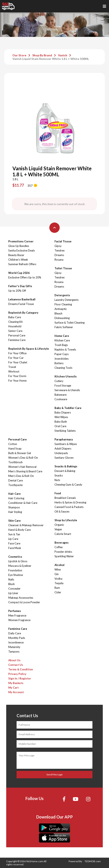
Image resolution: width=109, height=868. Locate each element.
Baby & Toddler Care (68, 408)
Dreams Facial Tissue (21, 304)
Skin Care (15, 521)
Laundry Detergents (67, 300)
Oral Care (60, 426)
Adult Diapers (63, 449)
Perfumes (15, 611)
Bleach (58, 313)
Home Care (62, 336)
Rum (57, 588)
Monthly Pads (17, 638)
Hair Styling (15, 512)
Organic (59, 525)
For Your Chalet (18, 362)
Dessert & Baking (65, 471)
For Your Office (17, 353)
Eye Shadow (16, 575)
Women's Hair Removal (22, 467)
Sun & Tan (14, 534)
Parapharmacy (64, 439)
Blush (12, 584)
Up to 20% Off (17, 291)
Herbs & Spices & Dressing (70, 502)
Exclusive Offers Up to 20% (25, 277)
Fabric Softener (64, 327)
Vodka (58, 579)
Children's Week (18, 260)
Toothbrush (15, 462)
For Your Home (17, 381)
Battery (59, 363)
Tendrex (60, 250)
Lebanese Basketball (22, 299)
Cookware (61, 399)
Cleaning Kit (15, 322)
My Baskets (16, 683)
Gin (57, 574)
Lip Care (13, 539)
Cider (58, 592)
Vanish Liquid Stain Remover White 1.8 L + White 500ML (51, 59)
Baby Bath (61, 422)
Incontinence (16, 642)
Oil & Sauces (62, 511)
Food (58, 493)
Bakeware (61, 395)
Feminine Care (17, 340)
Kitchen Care (62, 340)
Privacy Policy (17, 674)
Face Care (14, 543)
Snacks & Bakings (66, 466)
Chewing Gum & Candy (68, 485)
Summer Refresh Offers (22, 264)
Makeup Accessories (21, 598)
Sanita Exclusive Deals (22, 250)
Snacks (59, 475)
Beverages (62, 543)
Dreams (59, 255)
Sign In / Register (20, 678)
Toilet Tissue (63, 268)
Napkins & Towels (65, 349)
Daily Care (15, 633)
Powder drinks (63, 552)
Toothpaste (15, 485)
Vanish (63, 55)
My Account (16, 692)
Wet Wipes (61, 417)
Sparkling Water (64, 556)
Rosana (59, 260)
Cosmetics (15, 557)
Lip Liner (13, 593)
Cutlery (59, 381)
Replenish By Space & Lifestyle (29, 349)
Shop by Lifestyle (66, 520)
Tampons (14, 652)
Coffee (59, 547)
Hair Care (15, 494)
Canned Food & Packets (69, 507)
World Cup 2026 (19, 273)
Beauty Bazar (16, 255)
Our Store (19, 55)
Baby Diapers (63, 412)
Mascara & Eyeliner (20, 566)
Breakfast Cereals (65, 498)
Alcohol (59, 565)
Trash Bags (61, 345)
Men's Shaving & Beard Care (25, 471)
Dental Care (16, 480)
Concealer (14, 589)
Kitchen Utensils (66, 376)
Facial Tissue (63, 241)
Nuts (57, 480)
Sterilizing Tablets (65, 431)
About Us (14, 660)
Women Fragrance (19, 620)
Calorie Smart (63, 534)
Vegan (58, 529)
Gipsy (58, 246)
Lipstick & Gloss (18, 561)
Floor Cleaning (63, 304)
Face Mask (15, 548)
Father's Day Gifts (20, 286)
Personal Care (17, 335)
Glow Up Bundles (19, 246)
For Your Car (16, 358)
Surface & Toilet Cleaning (70, 323)
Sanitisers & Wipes (66, 444)
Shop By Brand (42, 55)
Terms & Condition (21, 669)
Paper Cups (62, 354)
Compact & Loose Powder (24, 602)
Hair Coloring (16, 498)
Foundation (15, 570)
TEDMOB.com (93, 861)
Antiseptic (61, 309)
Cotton (13, 444)
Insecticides (62, 359)
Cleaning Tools (63, 368)
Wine (58, 569)
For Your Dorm (17, 376)
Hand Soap (15, 449)
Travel (12, 367)
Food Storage (63, 386)
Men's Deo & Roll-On (21, 476)
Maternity (14, 647)
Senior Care (15, 331)
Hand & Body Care (19, 530)
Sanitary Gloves (64, 458)
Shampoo (14, 507)
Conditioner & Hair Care (23, 503)
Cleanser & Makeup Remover (26, 525)
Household (15, 326)
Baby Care (15, 317)
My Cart (13, 688)
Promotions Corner (21, 241)
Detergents (62, 295)
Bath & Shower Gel (20, 453)
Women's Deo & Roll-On (23, 458)
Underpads (61, 453)
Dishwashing (62, 318)
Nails (11, 579)
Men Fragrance (17, 615)
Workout (14, 371)
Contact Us (16, 665)
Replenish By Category (23, 313)
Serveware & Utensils (67, 390)
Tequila (59, 583)
